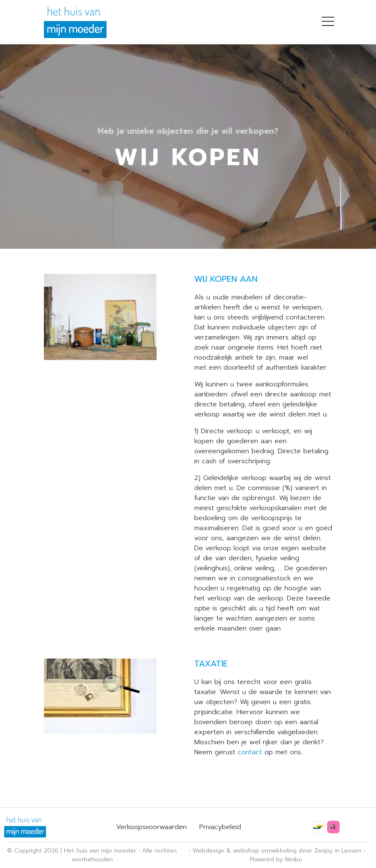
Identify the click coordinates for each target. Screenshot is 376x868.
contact (250, 752)
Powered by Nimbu (276, 859)
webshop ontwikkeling (265, 851)
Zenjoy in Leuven (338, 851)
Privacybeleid (220, 827)
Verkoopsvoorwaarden (151, 827)
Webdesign (208, 851)
